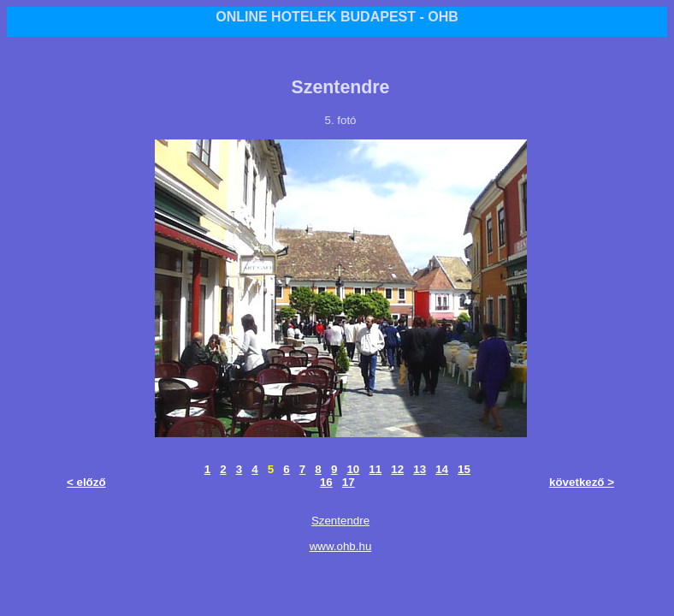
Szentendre (340, 521)
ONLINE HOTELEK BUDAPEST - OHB (337, 17)
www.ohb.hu (341, 546)
